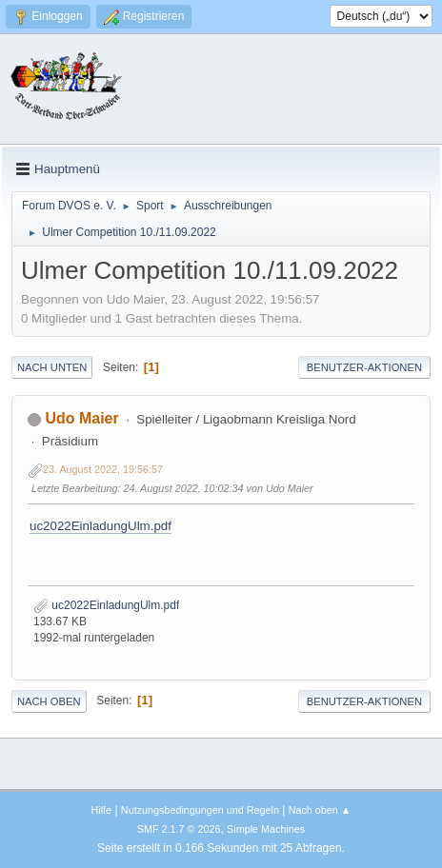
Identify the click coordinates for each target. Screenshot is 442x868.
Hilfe (101, 810)
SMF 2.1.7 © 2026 (179, 829)
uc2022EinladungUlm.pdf (100, 526)
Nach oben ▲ (320, 810)
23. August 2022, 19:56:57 (103, 469)
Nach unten (52, 367)
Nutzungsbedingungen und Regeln (200, 810)
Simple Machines (266, 829)
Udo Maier (81, 418)
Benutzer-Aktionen (364, 367)
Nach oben (49, 701)
